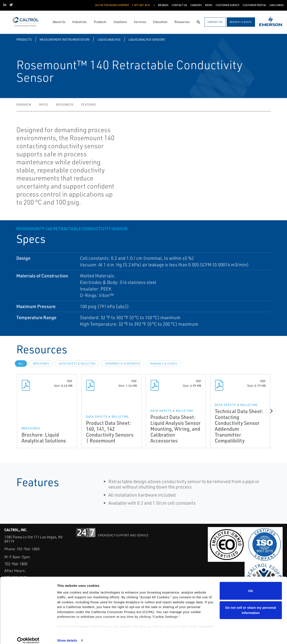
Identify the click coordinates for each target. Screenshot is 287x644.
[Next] (272, 411)
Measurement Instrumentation (65, 39)
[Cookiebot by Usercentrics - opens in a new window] (28, 636)
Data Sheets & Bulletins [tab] (77, 364)
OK (251, 586)
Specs (44, 105)
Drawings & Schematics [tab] (123, 364)
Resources (65, 105)
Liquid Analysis (109, 39)
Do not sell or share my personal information (251, 605)
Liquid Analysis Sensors (147, 39)
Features (89, 105)
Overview (24, 105)
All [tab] (21, 364)
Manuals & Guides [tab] (164, 364)
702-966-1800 (28, 549)
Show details (67, 635)
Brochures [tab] (41, 364)
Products (24, 39)
